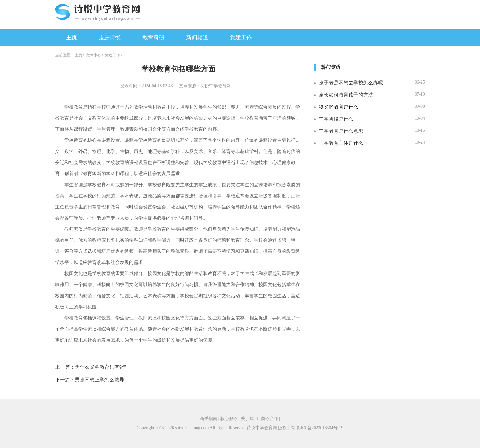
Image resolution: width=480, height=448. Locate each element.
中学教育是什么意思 (341, 131)
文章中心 (94, 55)
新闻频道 (197, 38)
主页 (71, 38)
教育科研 (153, 38)
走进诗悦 (110, 38)
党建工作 (241, 38)
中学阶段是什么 (336, 119)
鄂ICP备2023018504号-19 (320, 428)
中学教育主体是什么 (341, 143)
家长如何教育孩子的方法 (346, 95)
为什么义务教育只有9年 (101, 367)
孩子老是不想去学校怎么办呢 (351, 83)
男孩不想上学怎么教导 (100, 380)
